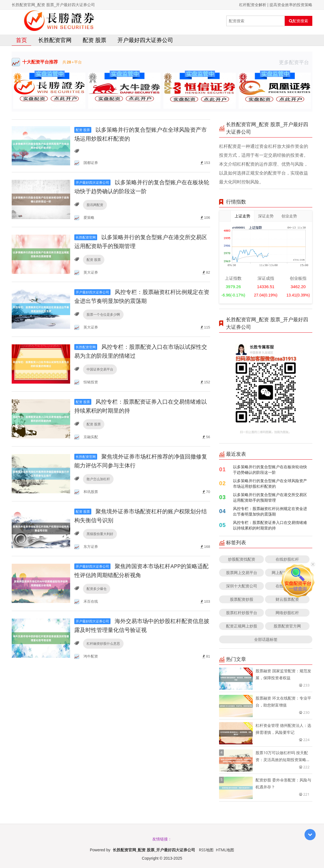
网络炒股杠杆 (287, 613)
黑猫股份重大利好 (100, 534)
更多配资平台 (296, 62)
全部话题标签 (266, 639)
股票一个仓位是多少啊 (103, 314)
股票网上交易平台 (242, 572)
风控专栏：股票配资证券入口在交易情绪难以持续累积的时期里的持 (270, 525)
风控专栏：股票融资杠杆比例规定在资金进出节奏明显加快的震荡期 (270, 511)
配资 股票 (94, 40)
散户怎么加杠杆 (98, 479)
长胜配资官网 (55, 40)
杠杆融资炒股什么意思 (103, 643)
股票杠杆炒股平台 (242, 613)
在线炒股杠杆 (287, 559)
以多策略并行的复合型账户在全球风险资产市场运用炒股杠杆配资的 (270, 483)
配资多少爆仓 (97, 589)
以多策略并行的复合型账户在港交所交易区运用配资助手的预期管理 (270, 497)
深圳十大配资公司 (242, 586)
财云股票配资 (287, 599)
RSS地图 (206, 850)
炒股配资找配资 (242, 559)
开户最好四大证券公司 (145, 40)
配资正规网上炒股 (242, 626)
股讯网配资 (95, 205)
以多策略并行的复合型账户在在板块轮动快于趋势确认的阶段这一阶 (270, 469)
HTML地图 (225, 850)
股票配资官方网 (287, 626)
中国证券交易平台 (100, 369)
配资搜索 (299, 21)
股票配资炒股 (242, 599)
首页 (21, 40)
